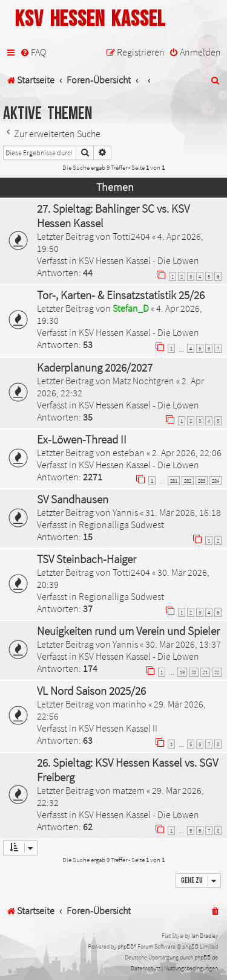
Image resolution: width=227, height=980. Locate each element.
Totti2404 (131, 236)
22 (217, 672)
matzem (129, 790)
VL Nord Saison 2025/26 (91, 691)
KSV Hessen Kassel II (118, 728)
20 (194, 672)
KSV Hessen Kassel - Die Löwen (139, 260)
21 (205, 672)
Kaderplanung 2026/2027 (95, 367)
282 (188, 481)
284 (215, 481)
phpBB (126, 946)
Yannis (125, 512)
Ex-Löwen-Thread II (82, 439)
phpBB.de (206, 957)
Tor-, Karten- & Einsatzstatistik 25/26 (121, 295)
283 (202, 481)
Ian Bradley (205, 936)
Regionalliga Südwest (121, 524)
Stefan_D (131, 308)
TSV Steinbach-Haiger (87, 559)
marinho (130, 704)
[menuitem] (33, 52)
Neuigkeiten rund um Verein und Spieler (128, 631)
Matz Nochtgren (143, 381)
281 (174, 481)
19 (182, 672)
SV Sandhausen (73, 499)
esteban (129, 453)
